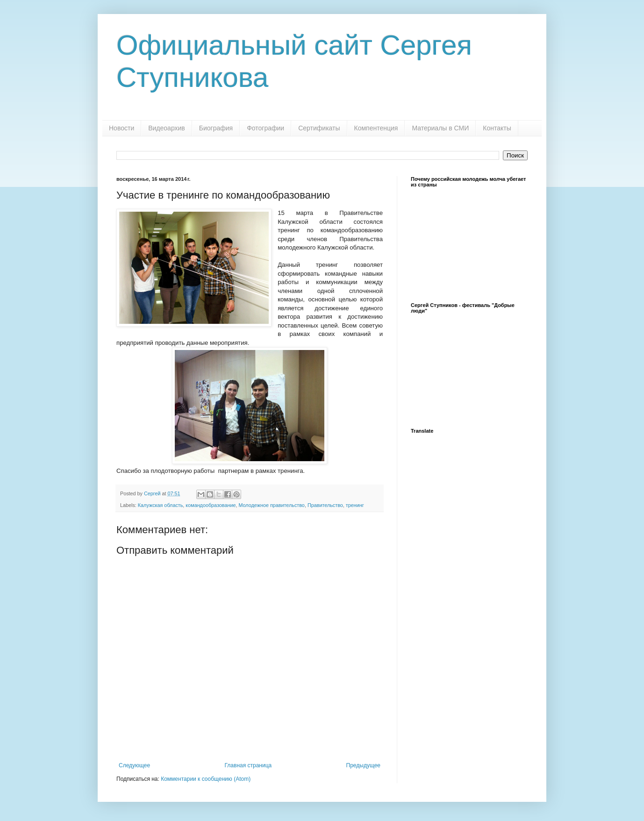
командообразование (211, 505)
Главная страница (248, 765)
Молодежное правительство (271, 505)
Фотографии (265, 128)
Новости (122, 128)
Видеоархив (167, 128)
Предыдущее (363, 765)
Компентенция (376, 128)
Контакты (497, 128)
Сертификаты (319, 128)
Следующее (134, 765)
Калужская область (161, 505)
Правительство (325, 505)
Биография (216, 128)
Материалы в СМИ (440, 128)
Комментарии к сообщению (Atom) (206, 779)
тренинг (355, 505)
